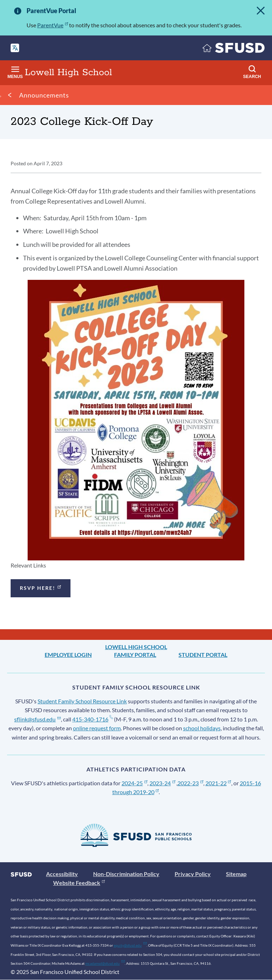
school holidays (202, 728)
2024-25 (134, 783)
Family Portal (135, 655)
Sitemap (236, 874)
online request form (97, 728)
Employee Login (68, 655)
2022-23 (190, 783)
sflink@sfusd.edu (37, 719)
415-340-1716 (93, 719)
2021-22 (218, 783)
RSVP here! (41, 587)
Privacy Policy (193, 874)
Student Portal (203, 655)
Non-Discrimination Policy (126, 874)
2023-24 (162, 783)
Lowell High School (136, 647)
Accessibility (62, 874)
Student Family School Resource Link (82, 701)
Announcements (44, 95)
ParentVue (53, 25)
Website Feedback (79, 883)
